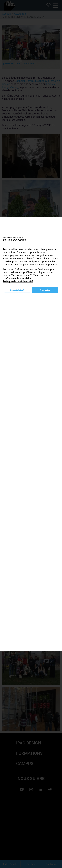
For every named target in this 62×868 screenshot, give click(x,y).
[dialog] (31, 434)
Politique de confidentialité (18, 281)
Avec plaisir (45, 290)
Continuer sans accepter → (13, 237)
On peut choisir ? (17, 290)
